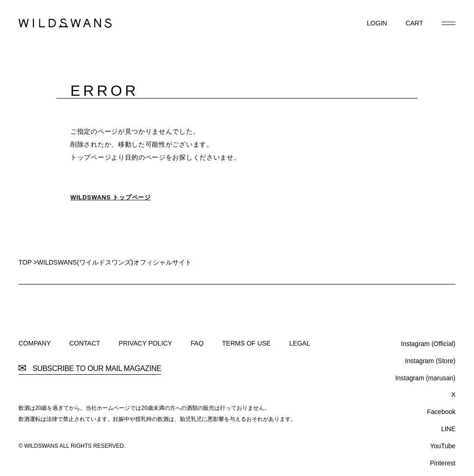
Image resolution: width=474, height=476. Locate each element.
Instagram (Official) (428, 344)
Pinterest (443, 463)
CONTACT (85, 343)
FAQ (197, 343)
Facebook (441, 412)
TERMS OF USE (246, 343)
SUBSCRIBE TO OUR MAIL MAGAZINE (90, 369)
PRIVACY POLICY (145, 343)
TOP (25, 262)
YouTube (443, 446)
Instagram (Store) (430, 361)
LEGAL (300, 343)
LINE (448, 429)
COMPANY (35, 343)
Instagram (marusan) (425, 378)
